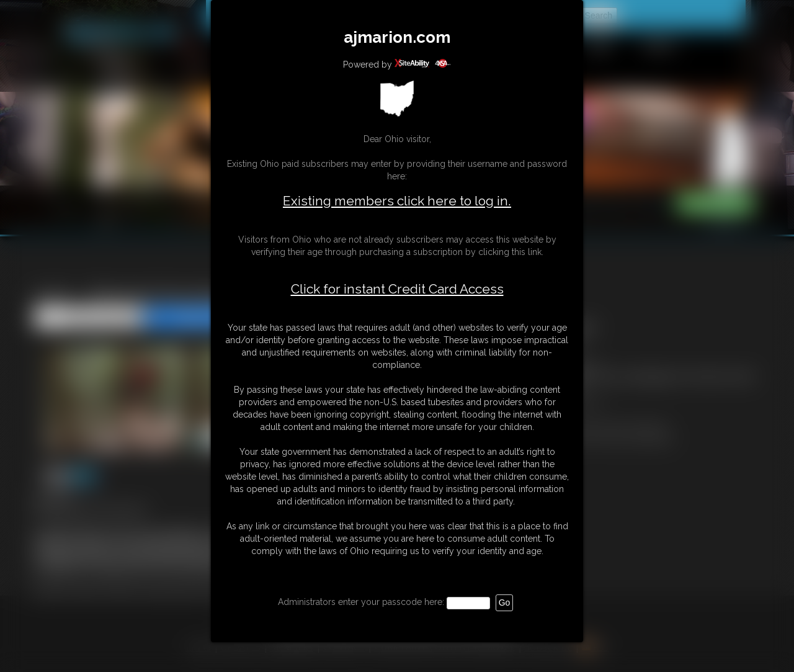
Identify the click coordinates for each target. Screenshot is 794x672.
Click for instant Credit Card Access (397, 289)
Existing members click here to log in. (397, 201)
